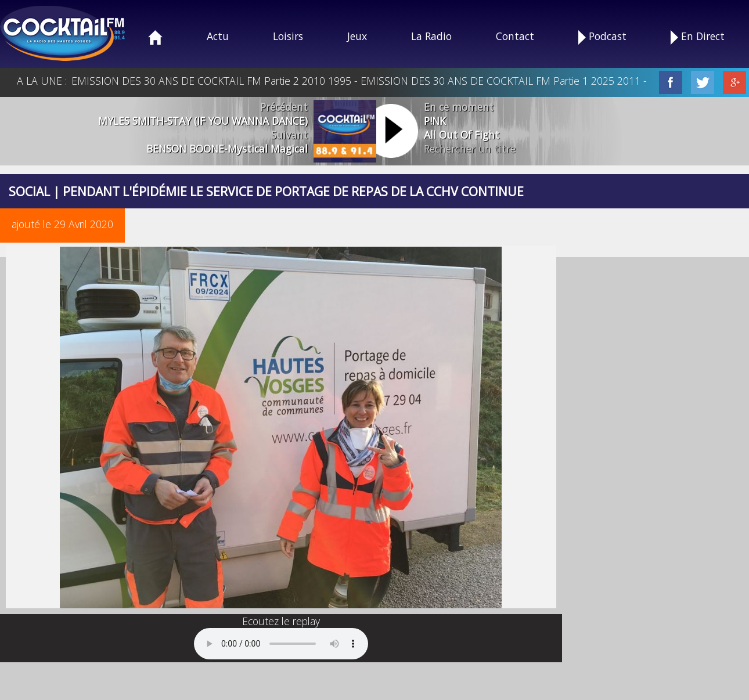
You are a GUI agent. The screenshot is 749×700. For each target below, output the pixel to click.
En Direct (698, 37)
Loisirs (288, 36)
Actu (218, 36)
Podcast (602, 37)
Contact (515, 36)
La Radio (431, 36)
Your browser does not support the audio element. (281, 644)
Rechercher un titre (470, 149)
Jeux (357, 36)
